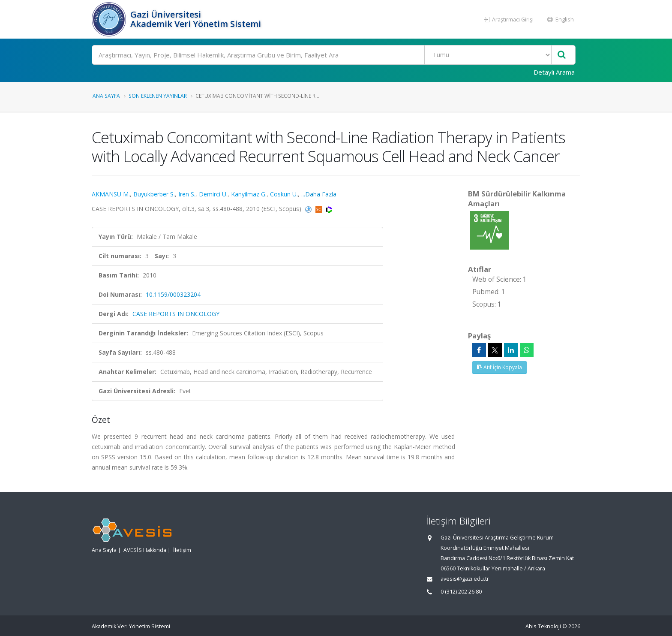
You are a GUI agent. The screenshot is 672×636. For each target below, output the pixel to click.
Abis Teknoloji (543, 626)
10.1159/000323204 (173, 294)
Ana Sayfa (106, 96)
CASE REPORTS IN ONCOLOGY (176, 314)
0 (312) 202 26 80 (461, 592)
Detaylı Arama (554, 72)
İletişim (182, 550)
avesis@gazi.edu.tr (465, 579)
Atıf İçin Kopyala (499, 367)
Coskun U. (284, 194)
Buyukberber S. (154, 194)
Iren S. (187, 194)
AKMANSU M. (111, 194)
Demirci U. (213, 194)
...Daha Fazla (319, 194)
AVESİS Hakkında (145, 550)
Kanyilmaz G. (249, 194)
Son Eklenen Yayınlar (158, 96)
